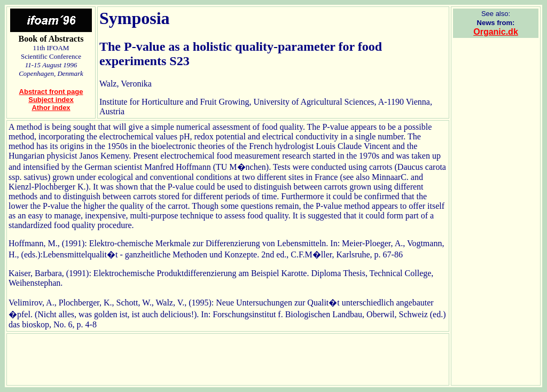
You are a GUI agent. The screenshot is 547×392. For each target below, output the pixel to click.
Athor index (51, 108)
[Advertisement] (496, 207)
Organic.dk (496, 32)
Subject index (51, 100)
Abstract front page (51, 92)
